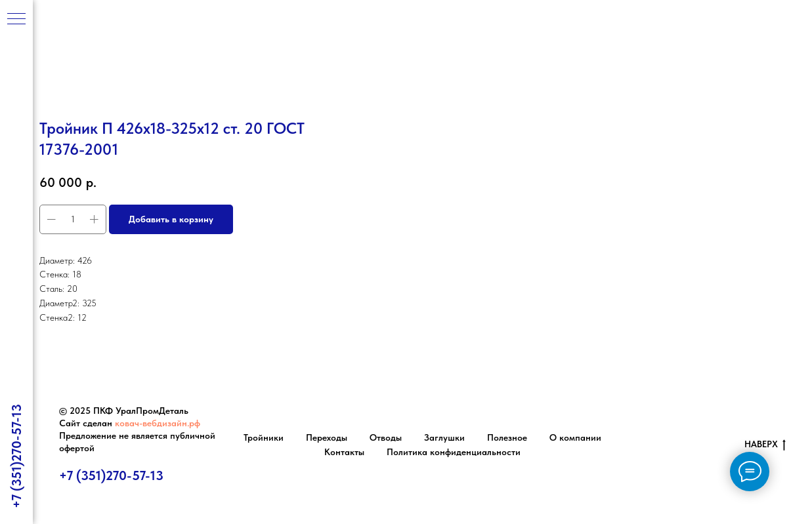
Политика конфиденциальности (454, 452)
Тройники (264, 437)
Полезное (507, 437)
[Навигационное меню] (16, 20)
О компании (575, 437)
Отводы (386, 437)
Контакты (344, 452)
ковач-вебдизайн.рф (158, 423)
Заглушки (444, 437)
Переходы (327, 437)
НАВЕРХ (765, 445)
